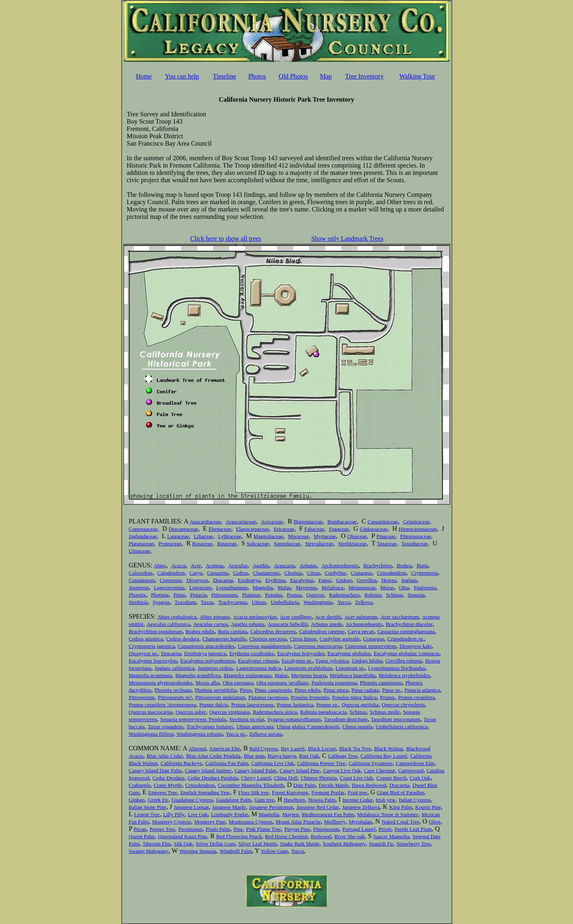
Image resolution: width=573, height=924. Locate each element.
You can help (182, 76)
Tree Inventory (364, 76)
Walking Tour (417, 76)
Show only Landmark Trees (347, 239)
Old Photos (293, 76)
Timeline (224, 76)
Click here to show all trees (226, 239)
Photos (257, 76)
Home (144, 76)
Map (326, 76)
